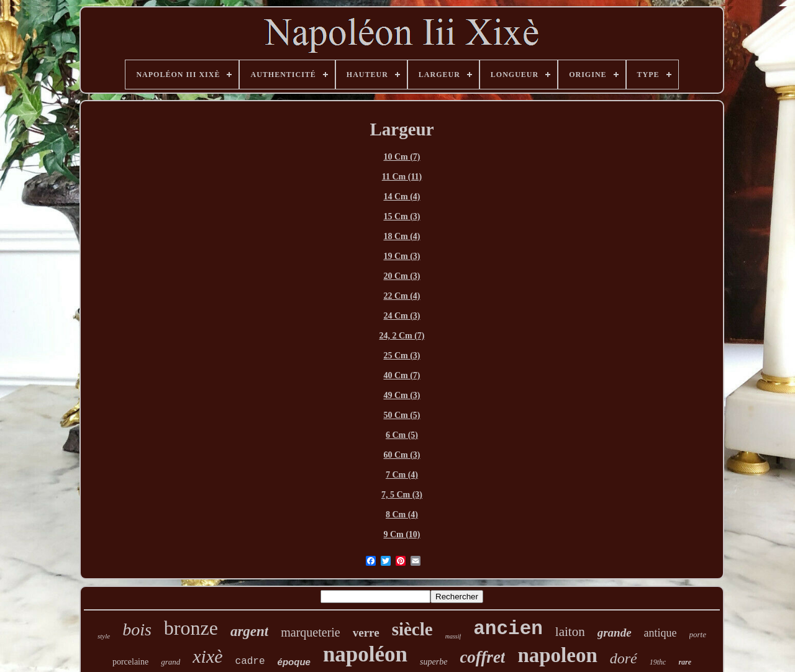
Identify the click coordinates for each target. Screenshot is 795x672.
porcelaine (130, 662)
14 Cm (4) (402, 197)
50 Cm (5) (402, 415)
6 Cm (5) (402, 435)
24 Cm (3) (402, 316)
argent (249, 631)
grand (170, 662)
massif (453, 636)
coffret (482, 657)
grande (615, 633)
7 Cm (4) (402, 475)
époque (294, 662)
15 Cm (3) (402, 216)
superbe (434, 662)
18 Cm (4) (402, 236)
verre (366, 633)
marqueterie (311, 632)
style (104, 636)
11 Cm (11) (402, 177)
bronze (191, 628)
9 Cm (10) (402, 534)
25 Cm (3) (402, 356)
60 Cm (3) (402, 455)
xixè (207, 656)
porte (698, 634)
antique (661, 633)
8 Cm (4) (402, 515)
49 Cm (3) (402, 395)
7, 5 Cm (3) (402, 495)
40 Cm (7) (402, 375)
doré (624, 658)
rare (685, 662)
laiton (570, 632)
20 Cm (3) (402, 276)
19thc (658, 662)
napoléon (365, 654)
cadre (250, 661)
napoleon (557, 655)
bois (137, 629)
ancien (508, 629)
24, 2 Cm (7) (402, 336)
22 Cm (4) (402, 296)
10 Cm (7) (402, 157)
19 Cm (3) (402, 256)
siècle (412, 629)
